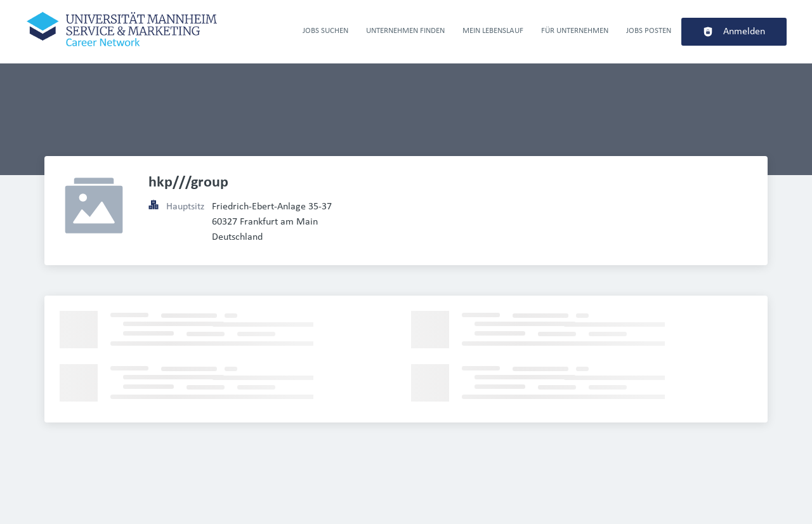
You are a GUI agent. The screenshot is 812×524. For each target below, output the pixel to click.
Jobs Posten (649, 31)
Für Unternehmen (575, 31)
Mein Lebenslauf (493, 31)
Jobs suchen (325, 31)
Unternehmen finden (405, 31)
